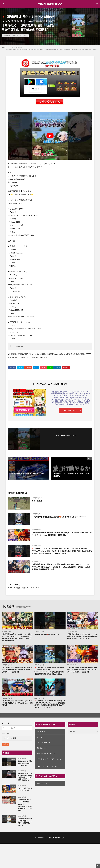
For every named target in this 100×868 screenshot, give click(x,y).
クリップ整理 (37, 501)
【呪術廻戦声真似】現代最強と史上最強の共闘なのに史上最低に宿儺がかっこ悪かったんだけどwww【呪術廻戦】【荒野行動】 (62, 534)
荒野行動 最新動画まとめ (50, 4)
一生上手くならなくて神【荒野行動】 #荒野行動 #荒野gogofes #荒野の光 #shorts (25, 783)
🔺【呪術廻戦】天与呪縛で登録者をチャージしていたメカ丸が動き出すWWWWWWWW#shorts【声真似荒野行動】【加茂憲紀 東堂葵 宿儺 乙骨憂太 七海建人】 (50, 673)
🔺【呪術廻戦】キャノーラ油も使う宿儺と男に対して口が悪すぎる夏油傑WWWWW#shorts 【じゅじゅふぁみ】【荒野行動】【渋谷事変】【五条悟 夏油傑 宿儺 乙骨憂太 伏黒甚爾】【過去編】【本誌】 (62, 551)
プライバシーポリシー (45, 748)
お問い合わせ (41, 736)
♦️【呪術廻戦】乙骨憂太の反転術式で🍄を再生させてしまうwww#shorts (61, 517)
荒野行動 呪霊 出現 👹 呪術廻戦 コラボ (48, 634)
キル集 (13, 776)
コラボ (11, 47)
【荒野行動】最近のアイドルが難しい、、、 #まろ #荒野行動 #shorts (25, 831)
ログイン (28, 588)
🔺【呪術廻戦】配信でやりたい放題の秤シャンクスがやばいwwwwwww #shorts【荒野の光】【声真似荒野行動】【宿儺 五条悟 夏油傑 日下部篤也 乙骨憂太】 (51, 50)
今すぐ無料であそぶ (71, 411)
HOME (4, 47)
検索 (5, 748)
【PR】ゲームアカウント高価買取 (49, 773)
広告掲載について (43, 754)
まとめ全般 (12, 763)
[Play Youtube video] (50, 136)
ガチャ (13, 794)
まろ (14, 825)
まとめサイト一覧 (43, 790)
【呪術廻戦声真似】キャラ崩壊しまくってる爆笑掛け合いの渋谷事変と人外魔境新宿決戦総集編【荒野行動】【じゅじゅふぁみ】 (83, 637)
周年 (14, 805)
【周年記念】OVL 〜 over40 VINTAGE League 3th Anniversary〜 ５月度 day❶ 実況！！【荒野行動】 (25, 814)
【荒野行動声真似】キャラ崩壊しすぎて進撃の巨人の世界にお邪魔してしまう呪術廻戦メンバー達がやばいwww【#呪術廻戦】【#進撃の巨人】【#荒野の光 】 (17, 638)
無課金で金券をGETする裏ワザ (48, 759)
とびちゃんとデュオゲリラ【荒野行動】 (25, 797)
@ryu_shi (19, 346)
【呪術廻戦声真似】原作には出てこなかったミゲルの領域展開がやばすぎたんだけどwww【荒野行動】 (17, 707)
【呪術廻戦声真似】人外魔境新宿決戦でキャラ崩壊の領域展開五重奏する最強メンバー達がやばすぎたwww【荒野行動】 (17, 671)
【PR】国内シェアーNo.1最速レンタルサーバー (50, 766)
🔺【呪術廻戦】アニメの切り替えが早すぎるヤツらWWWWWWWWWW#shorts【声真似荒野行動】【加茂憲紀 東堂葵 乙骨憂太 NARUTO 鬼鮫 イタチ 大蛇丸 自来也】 (50, 708)
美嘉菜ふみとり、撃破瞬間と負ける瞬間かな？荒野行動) (25, 768)
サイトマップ (41, 742)
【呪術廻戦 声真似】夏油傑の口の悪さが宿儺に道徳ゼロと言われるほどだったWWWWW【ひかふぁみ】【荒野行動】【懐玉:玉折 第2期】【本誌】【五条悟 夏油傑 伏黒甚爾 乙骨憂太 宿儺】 (61, 567)
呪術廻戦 (15, 36)
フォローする (66, 438)
